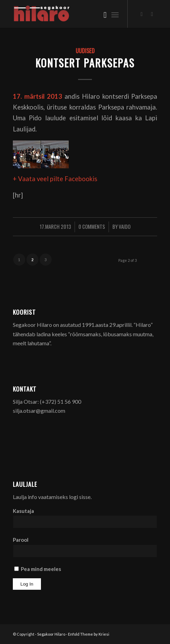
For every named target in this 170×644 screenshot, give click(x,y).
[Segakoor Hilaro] (71, 14)
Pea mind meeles (38, 569)
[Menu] (115, 14)
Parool (21, 540)
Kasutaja (23, 511)
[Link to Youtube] (152, 14)
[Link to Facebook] (142, 14)
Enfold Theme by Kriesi (89, 634)
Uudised (85, 51)
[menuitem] (101, 14)
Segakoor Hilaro (51, 634)
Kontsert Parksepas (85, 63)
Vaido (125, 226)
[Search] (101, 14)
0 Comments (92, 226)
